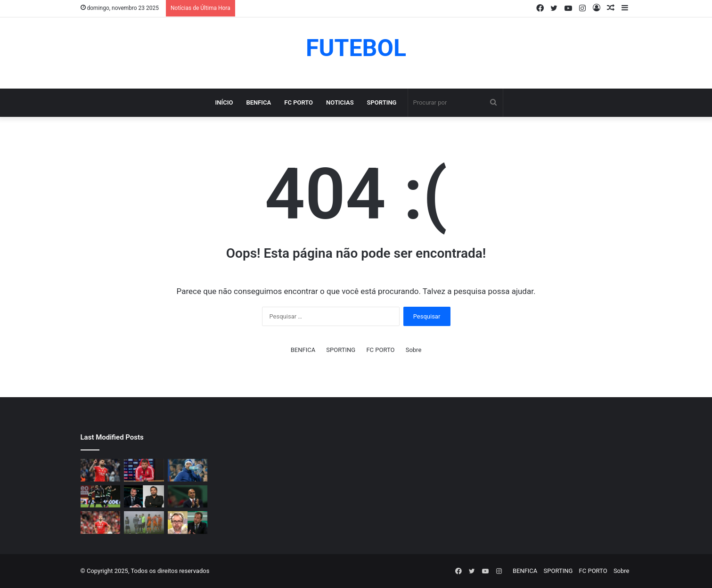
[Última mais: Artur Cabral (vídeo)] (101, 523)
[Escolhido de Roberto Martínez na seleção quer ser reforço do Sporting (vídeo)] (188, 497)
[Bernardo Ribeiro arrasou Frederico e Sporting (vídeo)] (144, 497)
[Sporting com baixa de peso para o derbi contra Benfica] (101, 497)
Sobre (414, 350)
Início (224, 102)
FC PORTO (299, 102)
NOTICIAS (340, 102)
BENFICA (258, 102)
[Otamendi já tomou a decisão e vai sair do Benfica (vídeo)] (101, 470)
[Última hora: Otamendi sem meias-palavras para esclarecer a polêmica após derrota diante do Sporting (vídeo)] (144, 470)
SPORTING (382, 102)
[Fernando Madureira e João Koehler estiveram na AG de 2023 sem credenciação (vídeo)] (188, 470)
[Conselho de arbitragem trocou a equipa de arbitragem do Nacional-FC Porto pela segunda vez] (144, 523)
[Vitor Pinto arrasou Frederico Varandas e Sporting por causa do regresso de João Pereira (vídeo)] (188, 523)
